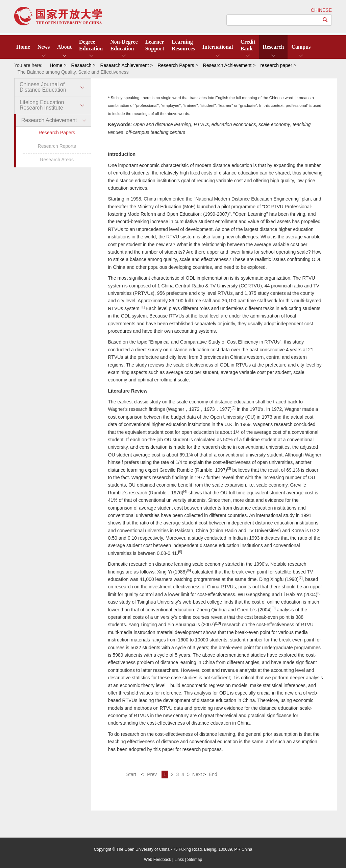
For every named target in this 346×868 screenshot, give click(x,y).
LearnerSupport (155, 45)
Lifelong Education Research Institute (42, 105)
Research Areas (57, 160)
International (218, 47)
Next (197, 774)
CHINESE (321, 10)
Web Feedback (158, 860)
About (64, 47)
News (44, 47)
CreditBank (248, 45)
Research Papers (57, 133)
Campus (301, 47)
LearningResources (183, 45)
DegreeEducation (91, 45)
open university (58, 16)
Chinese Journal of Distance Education (43, 87)
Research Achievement (49, 120)
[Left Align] (325, 20)
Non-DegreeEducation (124, 45)
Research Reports (57, 146)
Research (274, 47)
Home (23, 47)
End (213, 774)
